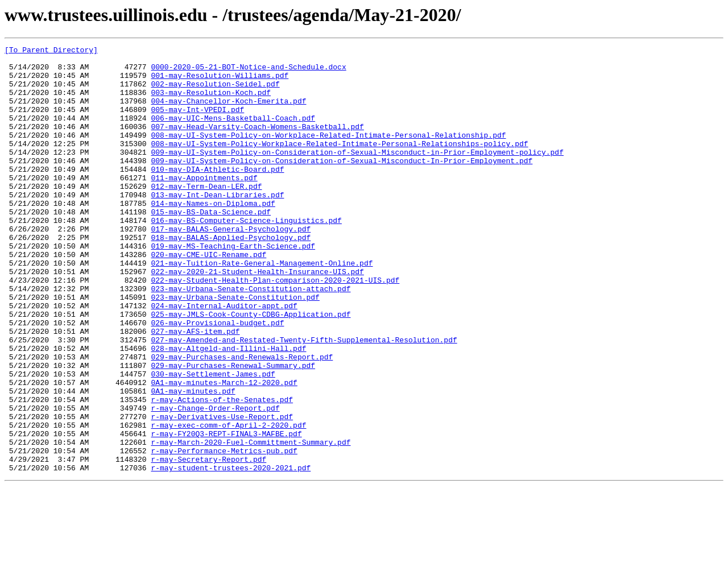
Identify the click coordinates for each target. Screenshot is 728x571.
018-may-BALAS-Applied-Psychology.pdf (231, 276)
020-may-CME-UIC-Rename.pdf (208, 297)
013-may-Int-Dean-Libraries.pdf (217, 225)
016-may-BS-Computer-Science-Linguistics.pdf (246, 256)
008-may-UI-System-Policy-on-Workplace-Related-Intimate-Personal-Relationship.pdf (328, 154)
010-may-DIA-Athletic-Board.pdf (217, 195)
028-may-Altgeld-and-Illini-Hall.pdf (228, 409)
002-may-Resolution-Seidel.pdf (215, 92)
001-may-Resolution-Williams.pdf (220, 82)
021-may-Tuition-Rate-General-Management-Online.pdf (262, 307)
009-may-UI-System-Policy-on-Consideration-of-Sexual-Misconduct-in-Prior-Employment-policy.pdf (357, 174)
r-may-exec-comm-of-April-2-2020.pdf (228, 502)
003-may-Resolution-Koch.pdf (211, 102)
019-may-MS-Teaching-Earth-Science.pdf (233, 287)
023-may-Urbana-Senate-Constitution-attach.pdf (251, 338)
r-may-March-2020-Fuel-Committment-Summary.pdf (251, 522)
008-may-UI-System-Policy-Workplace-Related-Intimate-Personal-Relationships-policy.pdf (339, 164)
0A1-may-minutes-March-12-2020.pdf (224, 450)
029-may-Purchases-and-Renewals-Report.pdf (242, 420)
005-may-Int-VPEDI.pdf (197, 123)
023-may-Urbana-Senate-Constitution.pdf (235, 348)
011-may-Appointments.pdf (204, 205)
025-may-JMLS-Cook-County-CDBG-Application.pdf (251, 369)
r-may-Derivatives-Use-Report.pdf (222, 491)
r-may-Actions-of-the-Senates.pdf (222, 471)
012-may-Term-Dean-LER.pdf (206, 215)
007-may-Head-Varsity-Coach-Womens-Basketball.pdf (257, 143)
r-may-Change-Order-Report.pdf (215, 481)
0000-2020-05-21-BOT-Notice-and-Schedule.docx (248, 72)
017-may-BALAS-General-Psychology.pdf (231, 266)
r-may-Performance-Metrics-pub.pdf (224, 532)
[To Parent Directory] (51, 51)
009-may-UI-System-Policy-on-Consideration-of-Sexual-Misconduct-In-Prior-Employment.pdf (342, 184)
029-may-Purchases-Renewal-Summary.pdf (233, 430)
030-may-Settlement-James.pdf (213, 440)
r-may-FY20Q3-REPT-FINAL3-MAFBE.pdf (226, 512)
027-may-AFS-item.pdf (195, 389)
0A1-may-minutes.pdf (193, 461)
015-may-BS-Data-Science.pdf (211, 246)
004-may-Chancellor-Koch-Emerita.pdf (228, 113)
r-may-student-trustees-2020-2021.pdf (231, 553)
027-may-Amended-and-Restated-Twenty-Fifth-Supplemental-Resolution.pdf (304, 399)
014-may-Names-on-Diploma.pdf (213, 235)
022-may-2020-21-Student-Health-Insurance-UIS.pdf (257, 317)
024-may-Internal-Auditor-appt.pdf (224, 358)
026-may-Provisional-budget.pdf (217, 379)
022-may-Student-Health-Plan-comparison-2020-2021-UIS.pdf (275, 328)
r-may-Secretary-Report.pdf (208, 543)
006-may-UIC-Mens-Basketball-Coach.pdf (233, 133)
